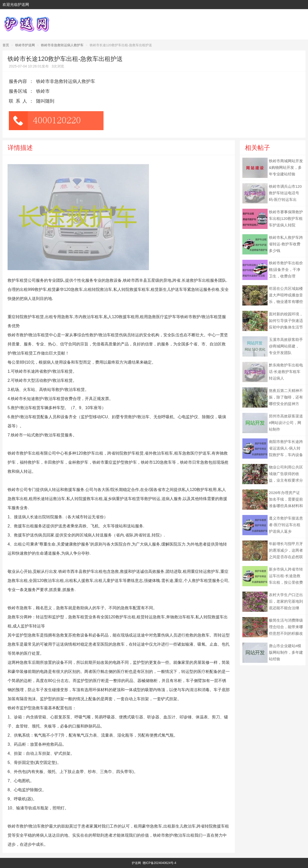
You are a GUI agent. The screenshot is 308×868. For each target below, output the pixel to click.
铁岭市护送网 (25, 45)
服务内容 (18, 81)
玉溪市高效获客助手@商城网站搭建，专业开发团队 (286, 346)
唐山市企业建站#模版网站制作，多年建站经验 (286, 652)
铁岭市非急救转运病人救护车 (62, 45)
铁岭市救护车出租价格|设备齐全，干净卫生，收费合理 (286, 269)
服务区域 (18, 91)
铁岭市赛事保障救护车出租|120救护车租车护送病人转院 (286, 218)
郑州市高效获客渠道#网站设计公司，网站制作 (286, 423)
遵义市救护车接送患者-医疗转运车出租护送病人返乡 (286, 525)
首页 (6, 45)
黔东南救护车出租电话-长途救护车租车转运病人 (286, 372)
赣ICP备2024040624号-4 (159, 863)
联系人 (19, 101)
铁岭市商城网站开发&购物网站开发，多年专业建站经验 (286, 167)
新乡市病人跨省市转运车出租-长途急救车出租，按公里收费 (286, 576)
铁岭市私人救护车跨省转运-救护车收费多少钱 (286, 244)
